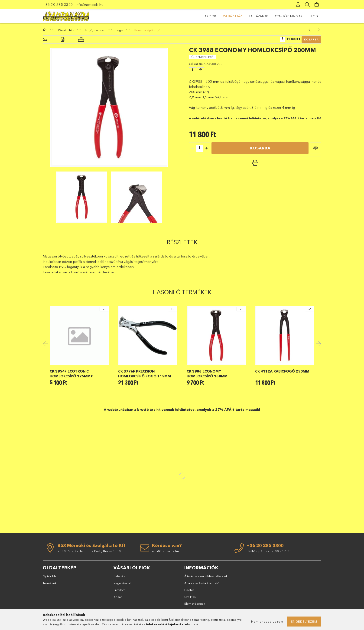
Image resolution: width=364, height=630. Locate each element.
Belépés (119, 576)
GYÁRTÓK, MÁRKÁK (289, 16)
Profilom (119, 590)
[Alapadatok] (45, 40)
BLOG (314, 16)
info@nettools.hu (89, 5)
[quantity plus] (207, 148)
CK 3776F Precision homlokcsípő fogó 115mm (145, 374)
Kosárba (311, 40)
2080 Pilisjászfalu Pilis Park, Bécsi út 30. (90, 551)
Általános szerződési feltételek (206, 576)
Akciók (210, 16)
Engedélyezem (304, 621)
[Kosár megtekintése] (317, 5)
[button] (315, 148)
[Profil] (298, 5)
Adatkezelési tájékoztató (202, 583)
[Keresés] (307, 5)
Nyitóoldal (50, 576)
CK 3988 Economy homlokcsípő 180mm (207, 374)
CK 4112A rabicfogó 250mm (282, 371)
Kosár (118, 597)
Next (318, 343)
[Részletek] (63, 40)
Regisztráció (122, 583)
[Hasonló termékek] (81, 40)
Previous (46, 343)
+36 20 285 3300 (58, 5)
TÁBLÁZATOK (258, 16)
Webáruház (232, 16)
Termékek (50, 583)
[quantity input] (200, 148)
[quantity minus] (193, 148)
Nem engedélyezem (267, 621)
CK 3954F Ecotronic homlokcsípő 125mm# (71, 374)
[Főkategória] (45, 30)
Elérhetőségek (195, 604)
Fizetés (189, 590)
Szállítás (190, 597)
